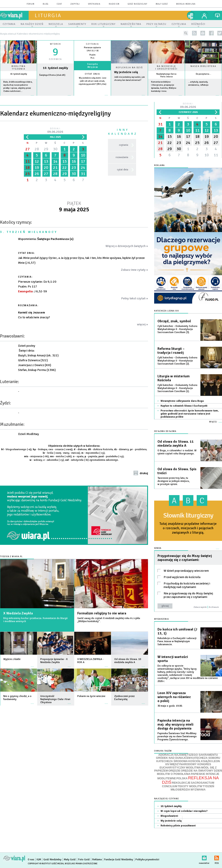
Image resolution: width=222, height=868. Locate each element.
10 (83, 155)
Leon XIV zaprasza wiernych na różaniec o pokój (174, 697)
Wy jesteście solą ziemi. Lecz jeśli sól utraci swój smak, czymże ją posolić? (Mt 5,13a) (92, 81)
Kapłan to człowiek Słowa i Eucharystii (184, 406)
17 (83, 161)
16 (74, 161)
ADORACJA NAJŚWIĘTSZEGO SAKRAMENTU (188, 755)
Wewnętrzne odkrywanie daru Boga (182, 401)
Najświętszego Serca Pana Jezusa (166, 75)
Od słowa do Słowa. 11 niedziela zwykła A (176, 444)
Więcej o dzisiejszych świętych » (127, 246)
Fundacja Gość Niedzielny (119, 860)
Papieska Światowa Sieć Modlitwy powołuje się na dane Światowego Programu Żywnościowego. (177, 736)
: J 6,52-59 (32, 291)
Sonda (158, 548)
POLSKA (182, 778)
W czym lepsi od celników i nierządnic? (184, 811)
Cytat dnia (92, 74)
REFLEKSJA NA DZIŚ (190, 780)
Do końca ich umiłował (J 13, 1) (177, 631)
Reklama (97, 860)
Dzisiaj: (55, 131)
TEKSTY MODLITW (190, 786)
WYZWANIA (198, 790)
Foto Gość (84, 860)
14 (55, 161)
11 (28, 161)
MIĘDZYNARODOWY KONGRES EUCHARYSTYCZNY (185, 766)
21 (55, 168)
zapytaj (75, 4)
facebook (211, 33)
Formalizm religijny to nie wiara (102, 613)
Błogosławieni (169, 816)
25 (28, 174)
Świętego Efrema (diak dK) (52, 75)
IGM (39, 860)
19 (37, 168)
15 (65, 161)
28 (37, 149)
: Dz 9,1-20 (37, 282)
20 (46, 168)
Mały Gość (162, 4)
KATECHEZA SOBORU (206, 758)
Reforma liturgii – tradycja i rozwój (171, 351)
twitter (220, 33)
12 (37, 161)
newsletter (203, 33)
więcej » (18, 98)
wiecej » (55, 98)
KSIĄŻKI (206, 761)
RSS (217, 857)
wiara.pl (14, 15)
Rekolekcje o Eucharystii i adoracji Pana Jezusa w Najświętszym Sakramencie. (177, 641)
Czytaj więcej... (129, 97)
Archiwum (214, 607)
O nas (31, 860)
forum (31, 4)
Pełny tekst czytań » (135, 298)
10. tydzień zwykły (19, 74)
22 (65, 168)
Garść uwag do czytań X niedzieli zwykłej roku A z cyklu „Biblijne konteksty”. (109, 620)
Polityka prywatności (147, 860)
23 (74, 168)
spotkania (94, 4)
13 (46, 161)
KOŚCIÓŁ (194, 761)
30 (55, 149)
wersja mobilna (186, 4)
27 (28, 149)
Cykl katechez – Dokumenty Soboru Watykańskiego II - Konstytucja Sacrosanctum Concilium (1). (177, 388)
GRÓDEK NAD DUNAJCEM (173, 758)
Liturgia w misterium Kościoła (174, 378)
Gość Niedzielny (138, 4)
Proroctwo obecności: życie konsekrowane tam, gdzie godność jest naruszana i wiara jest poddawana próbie (190, 414)
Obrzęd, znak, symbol (174, 321)
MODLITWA (193, 768)
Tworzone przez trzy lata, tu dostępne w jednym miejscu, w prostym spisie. (174, 481)
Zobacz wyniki (200, 607)
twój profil (204, 15)
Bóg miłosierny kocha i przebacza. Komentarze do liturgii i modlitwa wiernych (35, 620)
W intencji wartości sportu (173, 659)
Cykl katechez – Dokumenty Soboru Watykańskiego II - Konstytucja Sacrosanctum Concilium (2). (177, 361)
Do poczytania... (203, 74)
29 (46, 149)
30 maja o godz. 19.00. (170, 706)
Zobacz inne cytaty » (134, 270)
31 (83, 174)
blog (46, 4)
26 (37, 174)
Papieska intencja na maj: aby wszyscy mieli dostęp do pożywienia (175, 724)
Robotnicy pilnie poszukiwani (178, 826)
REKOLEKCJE (181, 783)
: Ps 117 (28, 287)
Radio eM (114, 4)
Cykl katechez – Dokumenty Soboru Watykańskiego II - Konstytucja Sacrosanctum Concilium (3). (177, 329)
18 (28, 168)
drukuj (144, 473)
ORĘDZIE (174, 771)
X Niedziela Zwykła (18, 613)
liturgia (48, 15)
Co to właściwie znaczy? (34, 317)
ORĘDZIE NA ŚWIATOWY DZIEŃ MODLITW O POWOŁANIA (190, 772)
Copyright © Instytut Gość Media (46, 864)
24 (83, 168)
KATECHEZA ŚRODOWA (172, 761)
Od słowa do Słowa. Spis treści (177, 471)
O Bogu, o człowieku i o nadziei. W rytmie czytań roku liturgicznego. (177, 452)
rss (194, 33)
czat (59, 4)
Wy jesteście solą (126, 72)
